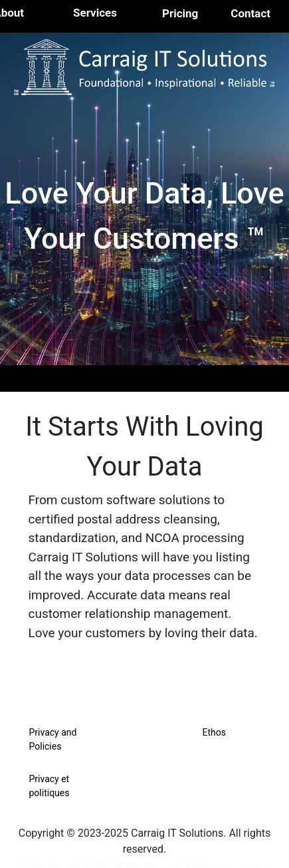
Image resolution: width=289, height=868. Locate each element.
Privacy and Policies (53, 739)
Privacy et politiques (49, 786)
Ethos (214, 732)
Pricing (180, 13)
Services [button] (95, 13)
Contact (250, 13)
